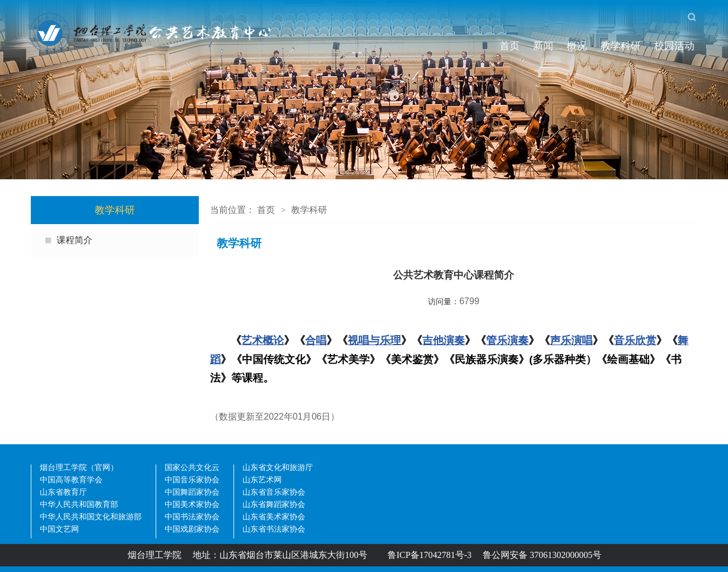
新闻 (543, 46)
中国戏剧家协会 (192, 530)
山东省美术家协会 (274, 517)
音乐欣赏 (635, 340)
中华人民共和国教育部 (79, 505)
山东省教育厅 (63, 493)
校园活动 (674, 46)
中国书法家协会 (192, 517)
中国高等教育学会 (71, 480)
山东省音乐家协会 (274, 493)
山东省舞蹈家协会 (274, 505)
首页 (510, 46)
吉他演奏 (444, 340)
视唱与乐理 (374, 340)
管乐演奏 (507, 340)
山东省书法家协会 (274, 530)
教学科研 (620, 46)
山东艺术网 (262, 480)
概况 (577, 46)
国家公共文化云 (192, 468)
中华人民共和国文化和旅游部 (91, 517)
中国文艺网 (59, 530)
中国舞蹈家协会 (192, 493)
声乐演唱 (571, 340)
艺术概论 (263, 340)
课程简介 (74, 240)
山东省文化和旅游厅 (278, 468)
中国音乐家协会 (192, 480)
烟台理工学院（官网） (79, 468)
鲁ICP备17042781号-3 (430, 555)
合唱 (316, 340)
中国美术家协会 (192, 505)
